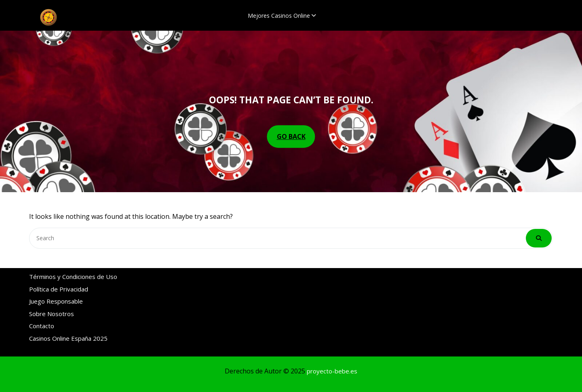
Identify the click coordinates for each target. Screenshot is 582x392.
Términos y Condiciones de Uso (73, 275)
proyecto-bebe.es (332, 371)
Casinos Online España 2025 (68, 337)
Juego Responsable (56, 300)
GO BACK (291, 136)
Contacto (42, 324)
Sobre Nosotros (52, 312)
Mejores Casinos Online (279, 16)
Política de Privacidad (59, 287)
